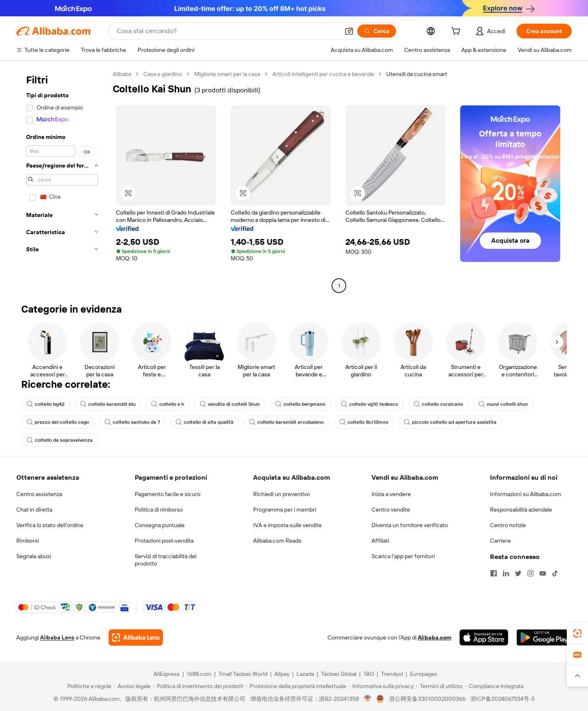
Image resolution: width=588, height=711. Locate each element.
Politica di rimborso (159, 510)
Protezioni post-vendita (164, 541)
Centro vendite (391, 510)
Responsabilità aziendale (521, 510)
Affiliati (380, 541)
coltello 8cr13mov (364, 422)
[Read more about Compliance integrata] (494, 686)
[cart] (457, 32)
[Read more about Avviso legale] (132, 686)
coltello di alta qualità (205, 422)
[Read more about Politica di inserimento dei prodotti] (198, 686)
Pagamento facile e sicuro (168, 494)
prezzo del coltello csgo (58, 422)
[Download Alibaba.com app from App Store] (484, 637)
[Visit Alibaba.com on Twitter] (518, 573)
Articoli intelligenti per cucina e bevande (323, 74)
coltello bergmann (300, 404)
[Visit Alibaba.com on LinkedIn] (506, 573)
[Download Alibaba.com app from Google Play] (544, 637)
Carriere (500, 541)
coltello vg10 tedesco (370, 404)
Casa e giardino (163, 74)
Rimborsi (28, 541)
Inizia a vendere (391, 494)
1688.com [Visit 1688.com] (199, 674)
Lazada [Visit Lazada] (305, 674)
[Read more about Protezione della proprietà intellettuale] (296, 686)
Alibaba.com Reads (277, 541)
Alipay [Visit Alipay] (282, 674)
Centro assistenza (39, 494)
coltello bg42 (46, 404)
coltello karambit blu (108, 404)
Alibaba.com (434, 637)
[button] (349, 31)
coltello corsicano (438, 404)
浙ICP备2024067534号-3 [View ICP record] (502, 699)
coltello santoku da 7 (132, 422)
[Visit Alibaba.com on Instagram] (530, 573)
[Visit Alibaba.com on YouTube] (543, 573)
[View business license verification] (368, 699)
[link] (577, 633)
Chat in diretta (34, 510)
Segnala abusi (34, 556)
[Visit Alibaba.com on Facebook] (494, 573)
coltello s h (168, 404)
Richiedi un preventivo (282, 494)
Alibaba (122, 74)
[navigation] (62, 181)
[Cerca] (377, 31)
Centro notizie (508, 525)
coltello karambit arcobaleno (286, 422)
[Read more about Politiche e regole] (88, 686)
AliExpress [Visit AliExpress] (167, 674)
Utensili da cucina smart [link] (417, 74)
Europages (424, 674)
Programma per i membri (285, 510)
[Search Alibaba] (227, 31)
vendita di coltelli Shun (230, 404)
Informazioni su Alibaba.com (526, 494)
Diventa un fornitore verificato (410, 525)
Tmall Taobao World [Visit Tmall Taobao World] (243, 674)
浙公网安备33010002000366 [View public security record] (427, 699)
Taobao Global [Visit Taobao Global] (339, 674)
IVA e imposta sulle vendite (287, 525)
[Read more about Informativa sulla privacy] (381, 686)
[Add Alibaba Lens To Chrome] (136, 637)
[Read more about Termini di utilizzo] (439, 686)
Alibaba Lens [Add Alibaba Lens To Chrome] (57, 637)
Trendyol (392, 674)
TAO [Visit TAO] (369, 674)
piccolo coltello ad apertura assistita (450, 422)
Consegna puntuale (160, 525)
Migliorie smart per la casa (227, 74)
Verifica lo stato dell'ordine (50, 525)
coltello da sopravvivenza (60, 440)
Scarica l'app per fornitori (403, 556)
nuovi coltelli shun (503, 404)
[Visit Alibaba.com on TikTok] (555, 573)
